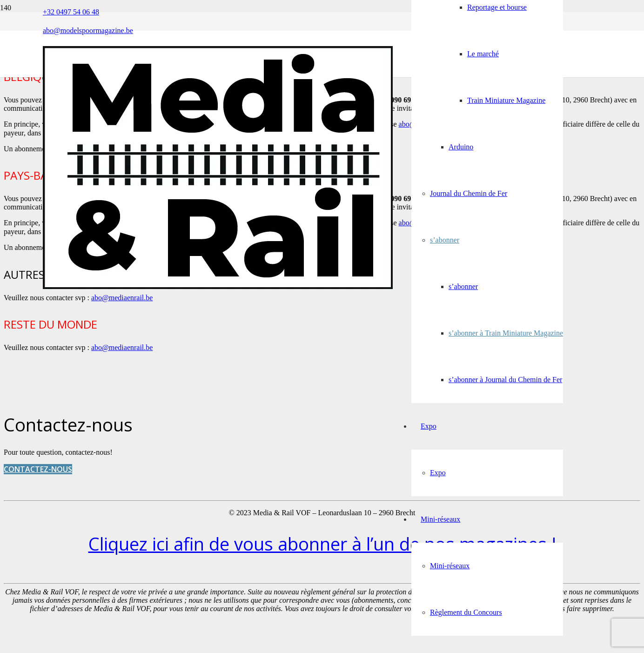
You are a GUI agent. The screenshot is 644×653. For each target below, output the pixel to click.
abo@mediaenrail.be (122, 298)
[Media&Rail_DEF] (218, 286)
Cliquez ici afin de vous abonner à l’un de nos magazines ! (322, 544)
